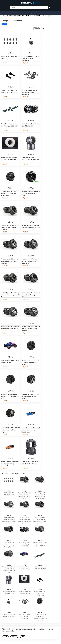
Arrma (6, 637)
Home (31, 13)
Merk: (5, 24)
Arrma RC (14, 637)
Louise (23, 637)
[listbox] (42, 29)
